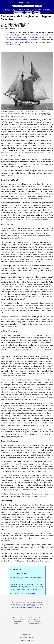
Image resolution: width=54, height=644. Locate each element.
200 (26, 587)
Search (38, 6)
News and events (35, 622)
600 (41, 587)
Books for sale (18, 620)
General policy (34, 624)
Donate (37, 13)
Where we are (34, 620)
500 (37, 587)
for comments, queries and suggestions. (29, 607)
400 (34, 587)
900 (18, 589)
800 (15, 589)
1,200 (33, 589)
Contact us (34, 618)
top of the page (25, 584)
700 (11, 589)
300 (30, 587)
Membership (17, 622)
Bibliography (19, 13)
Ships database (25, 10)
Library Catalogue (10, 10)
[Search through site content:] (23, 6)
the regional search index (26, 593)
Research (36, 10)
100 (22, 587)
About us (29, 13)
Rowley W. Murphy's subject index (28, 578)
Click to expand (19, 116)
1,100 (28, 589)
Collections (46, 10)
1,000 (23, 589)
